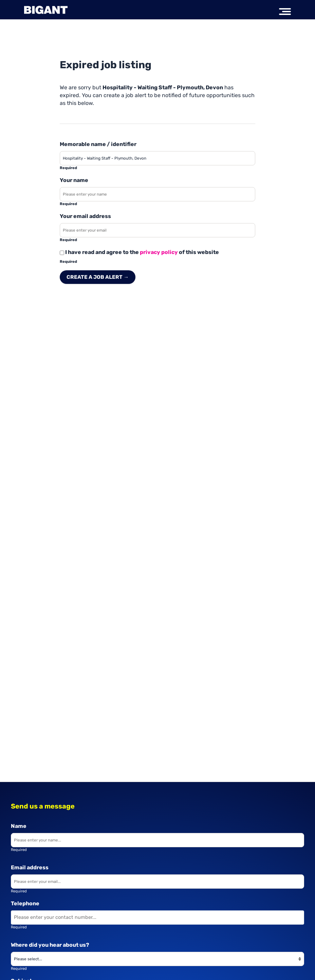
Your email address (85, 216)
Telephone (25, 903)
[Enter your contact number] (157, 918)
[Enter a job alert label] (157, 158)
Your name (74, 180)
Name (19, 826)
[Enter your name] (157, 194)
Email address (30, 867)
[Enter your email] (157, 882)
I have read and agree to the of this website (139, 252)
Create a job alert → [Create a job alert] (98, 277)
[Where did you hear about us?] (157, 959)
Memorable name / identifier (98, 144)
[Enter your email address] (157, 230)
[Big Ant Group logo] (46, 10)
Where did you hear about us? (50, 945)
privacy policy (159, 252)
